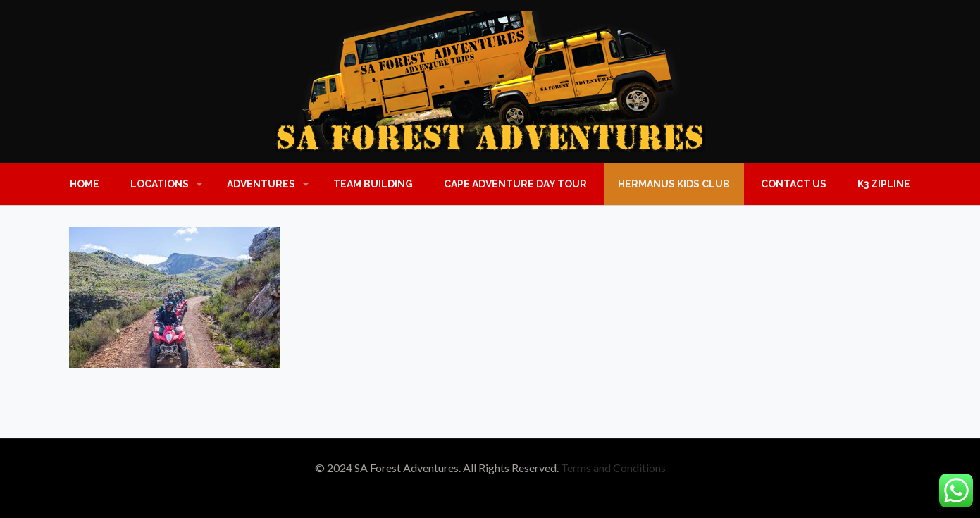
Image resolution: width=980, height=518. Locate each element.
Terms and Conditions (613, 468)
